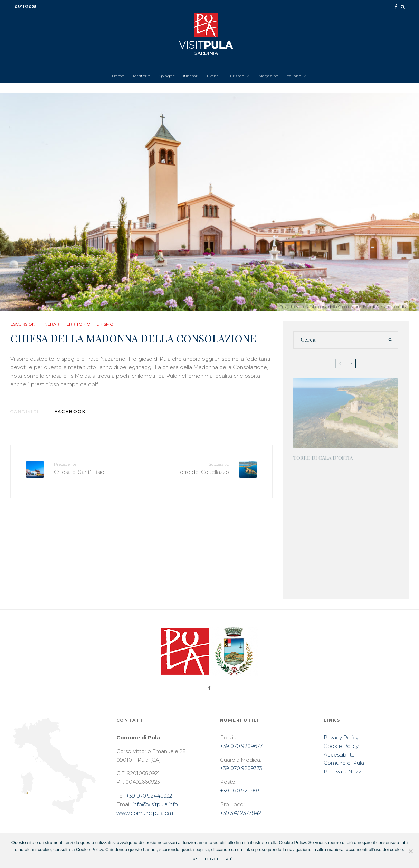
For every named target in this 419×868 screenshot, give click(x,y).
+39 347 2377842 (241, 813)
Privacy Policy (341, 737)
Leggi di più (219, 859)
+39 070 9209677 (241, 746)
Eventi (213, 76)
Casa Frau (336, 505)
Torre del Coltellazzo (188, 468)
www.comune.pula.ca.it (146, 813)
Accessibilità (339, 755)
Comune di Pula (344, 763)
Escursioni (23, 324)
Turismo (236, 76)
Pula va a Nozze (344, 772)
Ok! (193, 859)
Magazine (268, 76)
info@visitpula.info (155, 804)
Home (118, 76)
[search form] (339, 340)
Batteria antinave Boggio (358, 471)
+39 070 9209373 (241, 768)
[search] (391, 340)
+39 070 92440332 (149, 796)
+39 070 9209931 (241, 791)
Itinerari (191, 76)
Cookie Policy (341, 746)
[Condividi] (70, 412)
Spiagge (167, 76)
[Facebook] (396, 7)
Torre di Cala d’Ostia (323, 455)
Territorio (141, 76)
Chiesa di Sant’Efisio (95, 468)
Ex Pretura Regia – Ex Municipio (353, 543)
